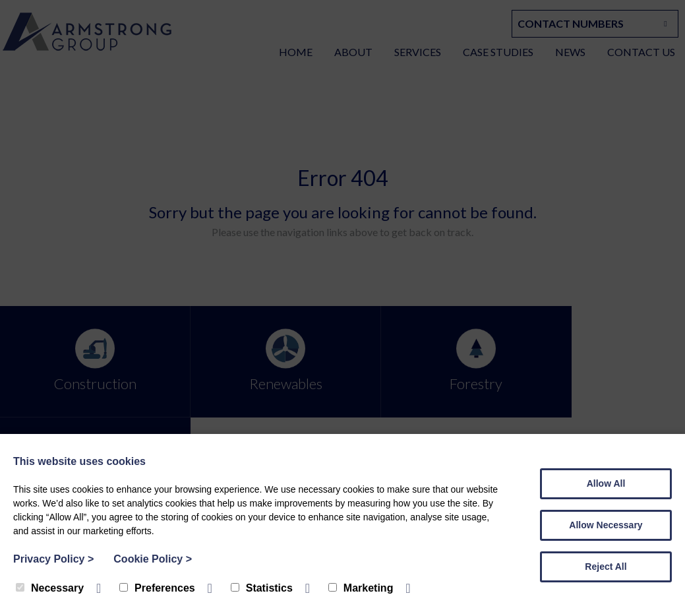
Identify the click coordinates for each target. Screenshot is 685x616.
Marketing (361, 588)
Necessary (50, 588)
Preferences (157, 588)
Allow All (606, 483)
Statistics (262, 588)
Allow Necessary (606, 525)
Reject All (606, 567)
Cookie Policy (153, 559)
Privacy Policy (53, 559)
